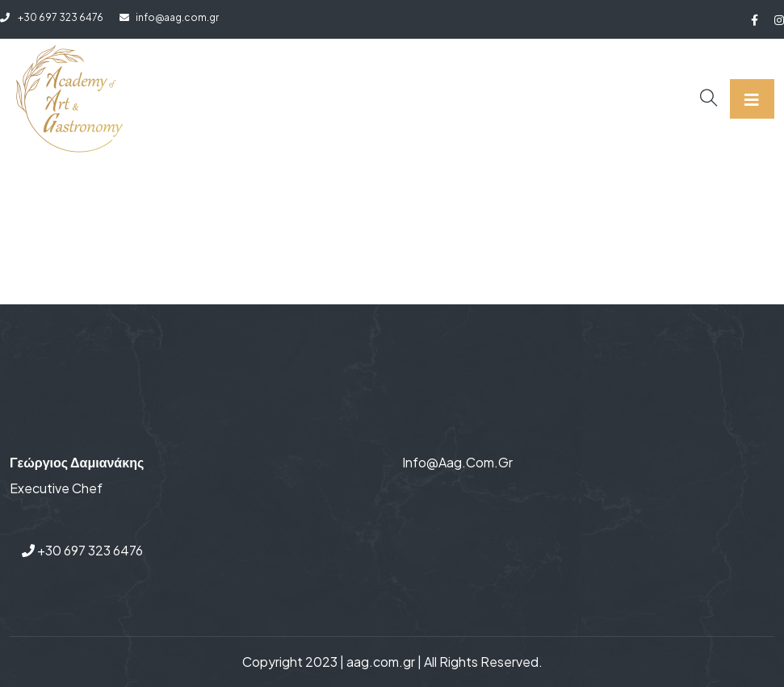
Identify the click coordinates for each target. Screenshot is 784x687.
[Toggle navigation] (752, 99)
